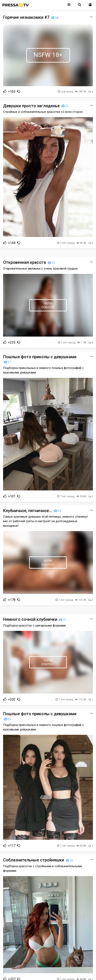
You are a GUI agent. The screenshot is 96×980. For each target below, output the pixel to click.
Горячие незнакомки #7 (31, 17)
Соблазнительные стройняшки (38, 860)
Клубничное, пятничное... (32, 511)
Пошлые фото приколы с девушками (40, 359)
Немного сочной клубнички (35, 619)
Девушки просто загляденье (36, 106)
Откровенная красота (29, 262)
